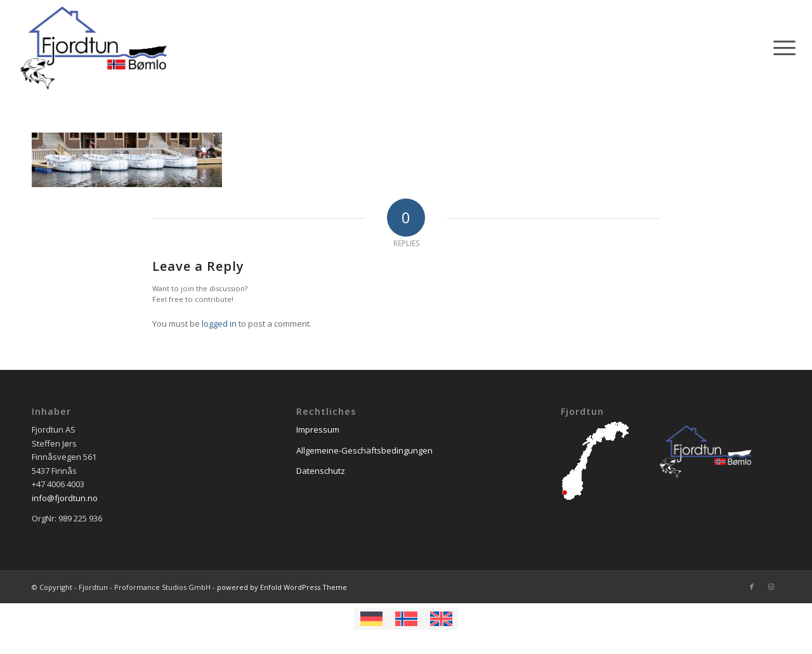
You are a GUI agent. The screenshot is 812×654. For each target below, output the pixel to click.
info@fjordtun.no (65, 498)
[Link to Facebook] (752, 587)
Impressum (318, 429)
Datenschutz (321, 471)
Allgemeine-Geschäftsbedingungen (364, 450)
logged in (219, 324)
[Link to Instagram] (771, 587)
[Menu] (780, 48)
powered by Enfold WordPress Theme (282, 587)
